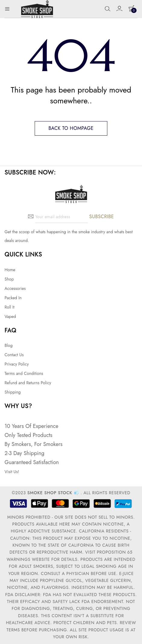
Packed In (13, 298)
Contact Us (14, 355)
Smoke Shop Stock (50, 493)
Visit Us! (12, 472)
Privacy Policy (17, 364)
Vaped (10, 316)
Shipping (13, 392)
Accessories (15, 288)
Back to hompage (71, 128)
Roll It (9, 307)
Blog (9, 345)
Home (10, 270)
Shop (9, 279)
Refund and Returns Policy (28, 383)
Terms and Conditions (24, 373)
